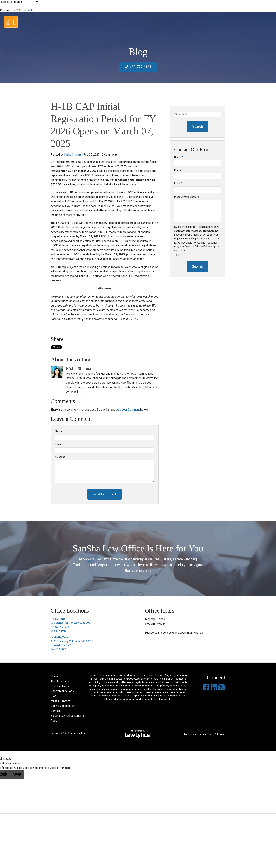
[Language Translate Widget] (19, 2)
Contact (55, 711)
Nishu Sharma (73, 155)
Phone (179, 170)
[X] (222, 688)
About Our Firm (60, 681)
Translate (25, 10)
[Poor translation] (17, 774)
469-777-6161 (140, 67)
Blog (54, 696)
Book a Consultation (63, 706)
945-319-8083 (59, 631)
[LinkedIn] (214, 688)
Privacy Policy (206, 734)
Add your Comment (128, 410)
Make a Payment (61, 701)
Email (58, 444)
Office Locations (70, 611)
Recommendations (62, 691)
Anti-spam (219, 734)
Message (60, 457)
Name (58, 431)
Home (54, 676)
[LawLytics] (138, 734)
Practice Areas (60, 686)
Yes (178, 255)
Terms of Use (190, 734)
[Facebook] (206, 688)
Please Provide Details (187, 197)
